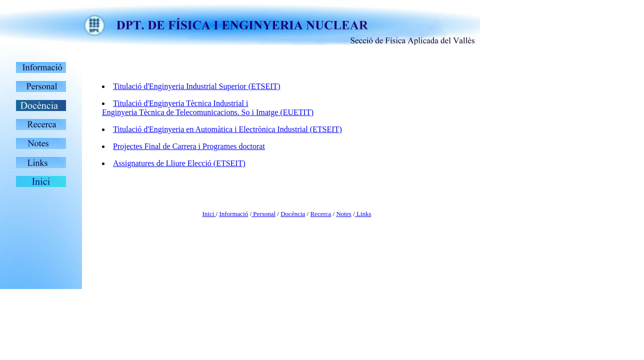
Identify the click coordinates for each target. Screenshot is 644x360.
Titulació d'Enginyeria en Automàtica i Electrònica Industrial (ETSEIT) (227, 129)
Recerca (320, 214)
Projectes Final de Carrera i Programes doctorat (189, 146)
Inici (209, 214)
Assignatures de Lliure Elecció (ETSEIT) (179, 163)
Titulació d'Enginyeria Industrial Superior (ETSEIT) (197, 86)
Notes (343, 214)
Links (363, 214)
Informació (233, 214)
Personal (263, 214)
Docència (293, 214)
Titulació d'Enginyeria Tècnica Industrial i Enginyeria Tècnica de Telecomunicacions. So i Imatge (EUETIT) (208, 108)
